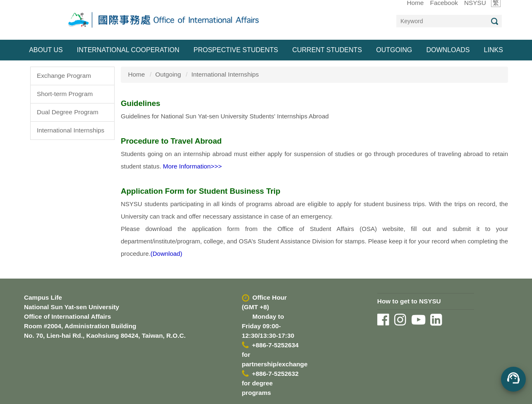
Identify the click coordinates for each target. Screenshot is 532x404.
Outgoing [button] (394, 50)
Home (137, 74)
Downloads (448, 50)
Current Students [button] (327, 50)
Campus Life (43, 297)
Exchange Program (64, 76)
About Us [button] (46, 50)
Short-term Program (65, 94)
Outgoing (168, 74)
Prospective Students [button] (236, 50)
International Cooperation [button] (128, 50)
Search (494, 21)
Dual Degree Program (68, 112)
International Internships (71, 130)
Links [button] (494, 50)
